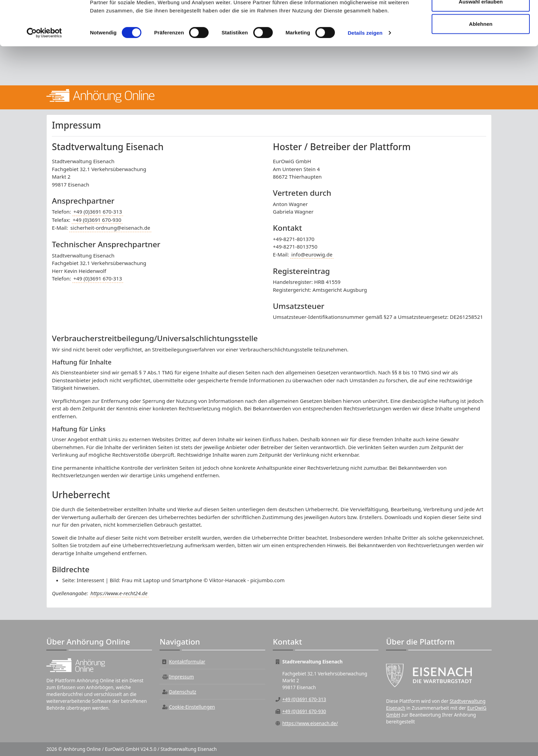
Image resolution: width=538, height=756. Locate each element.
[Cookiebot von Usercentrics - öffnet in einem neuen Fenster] (44, 72)
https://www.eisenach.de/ (310, 723)
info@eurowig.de (312, 254)
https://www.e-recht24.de (119, 593)
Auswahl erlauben (481, 41)
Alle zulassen (481, 18)
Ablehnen (481, 63)
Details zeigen (365, 72)
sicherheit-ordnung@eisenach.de (110, 228)
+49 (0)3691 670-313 (98, 212)
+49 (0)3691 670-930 (97, 220)
